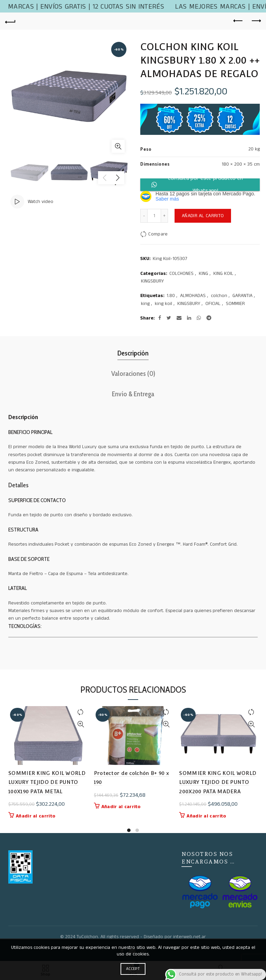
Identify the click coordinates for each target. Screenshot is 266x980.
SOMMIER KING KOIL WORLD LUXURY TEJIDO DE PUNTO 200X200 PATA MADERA (218, 782)
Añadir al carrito (203, 216)
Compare (158, 234)
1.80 (171, 296)
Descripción (133, 353)
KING (203, 274)
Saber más (167, 199)
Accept (133, 969)
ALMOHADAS (193, 296)
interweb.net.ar (189, 937)
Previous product (238, 21)
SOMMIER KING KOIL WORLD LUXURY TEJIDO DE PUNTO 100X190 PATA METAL (47, 782)
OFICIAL (213, 304)
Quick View (81, 724)
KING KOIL (223, 274)
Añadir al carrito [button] (36, 816)
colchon (219, 296)
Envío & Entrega (133, 394)
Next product (256, 21)
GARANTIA (242, 296)
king (145, 304)
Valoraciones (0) (133, 373)
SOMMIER (235, 304)
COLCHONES (181, 274)
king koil (163, 304)
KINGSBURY (152, 281)
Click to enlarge (118, 146)
